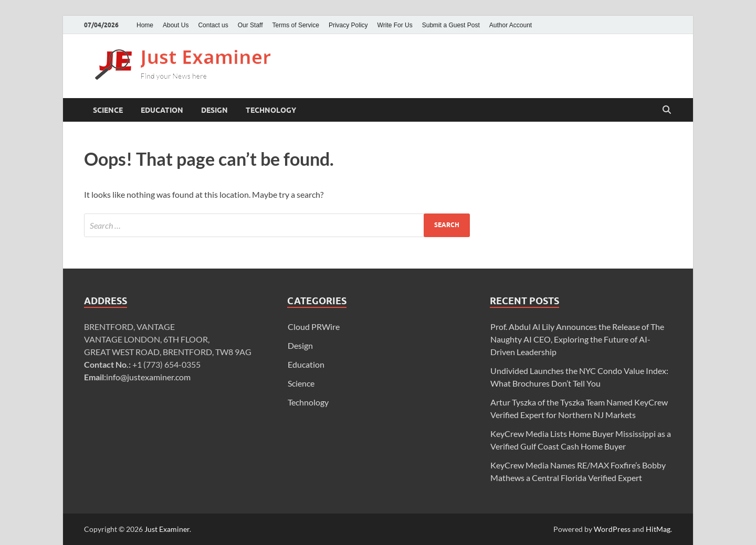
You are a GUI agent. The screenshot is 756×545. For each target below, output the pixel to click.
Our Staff (250, 25)
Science (108, 110)
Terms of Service (296, 25)
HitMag (658, 529)
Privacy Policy (348, 25)
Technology (271, 110)
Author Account (511, 25)
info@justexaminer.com (148, 377)
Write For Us (395, 25)
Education (162, 110)
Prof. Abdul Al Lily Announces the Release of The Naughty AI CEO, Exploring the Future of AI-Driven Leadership (577, 339)
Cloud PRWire (314, 327)
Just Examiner (167, 529)
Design (214, 110)
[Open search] (667, 110)
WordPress (612, 529)
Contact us (213, 25)
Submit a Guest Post (451, 25)
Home (145, 25)
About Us (176, 25)
